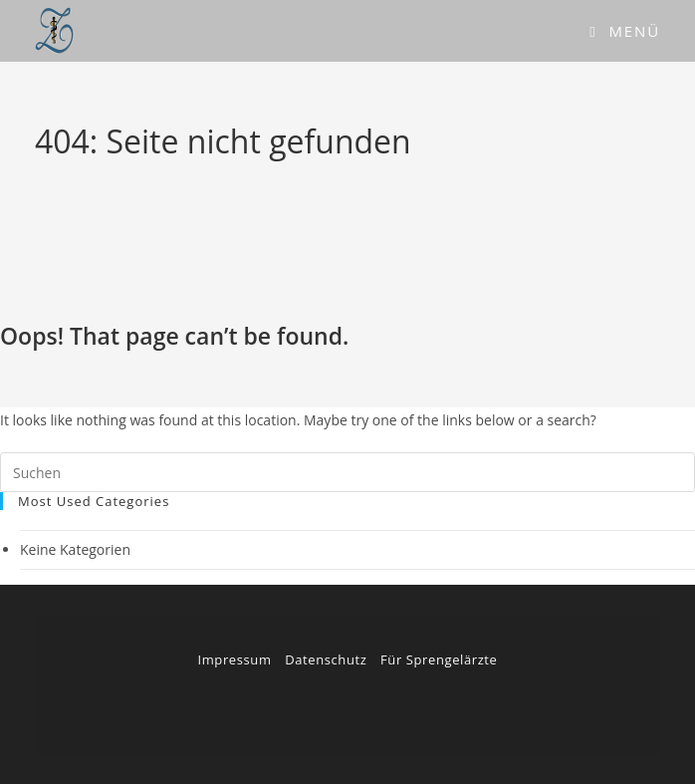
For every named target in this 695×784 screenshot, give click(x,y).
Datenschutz (326, 659)
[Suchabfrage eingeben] (347, 472)
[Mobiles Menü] (625, 31)
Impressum (234, 659)
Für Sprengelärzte (439, 659)
